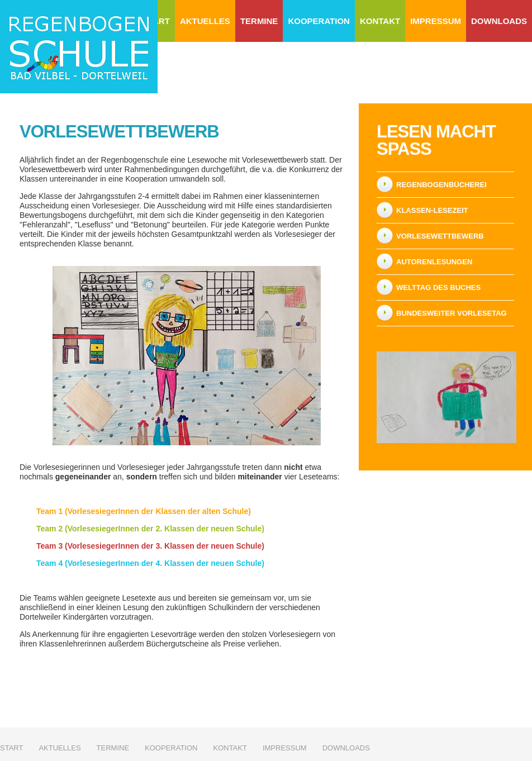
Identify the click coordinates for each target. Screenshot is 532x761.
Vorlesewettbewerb (440, 236)
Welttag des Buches (438, 287)
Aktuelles (205, 21)
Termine (259, 21)
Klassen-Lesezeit (432, 210)
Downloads (499, 21)
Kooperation (319, 21)
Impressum (436, 21)
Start (11, 748)
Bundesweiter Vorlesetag (452, 313)
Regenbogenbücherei (441, 185)
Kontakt (380, 21)
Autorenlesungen (434, 262)
